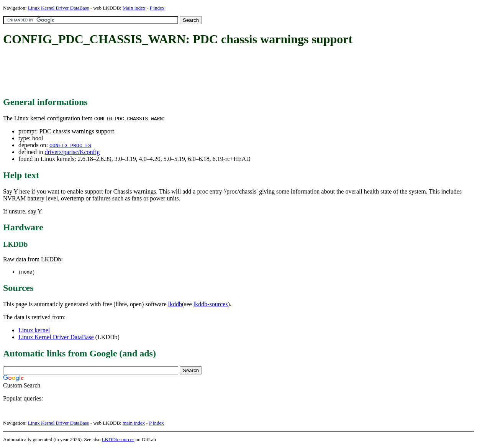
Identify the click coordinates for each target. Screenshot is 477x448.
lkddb (175, 304)
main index (134, 423)
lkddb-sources (211, 304)
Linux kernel (34, 331)
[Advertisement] (143, 72)
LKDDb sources (118, 440)
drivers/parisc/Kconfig (72, 152)
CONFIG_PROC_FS (70, 145)
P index (157, 8)
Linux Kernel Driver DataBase (59, 8)
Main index (134, 8)
